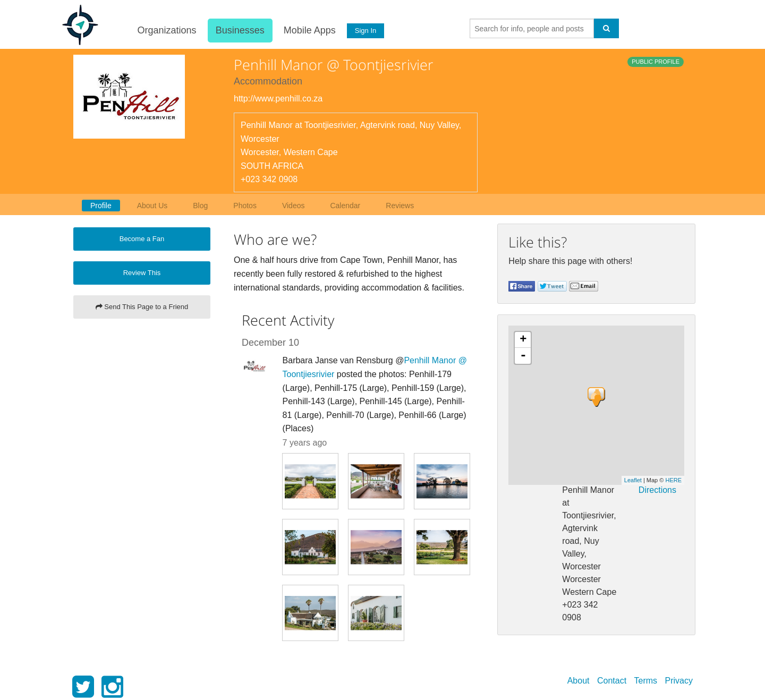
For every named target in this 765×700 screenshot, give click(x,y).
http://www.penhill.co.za (278, 99)
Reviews (400, 206)
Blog (200, 206)
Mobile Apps (309, 30)
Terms (646, 681)
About (579, 681)
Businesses (239, 30)
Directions (657, 490)
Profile (101, 206)
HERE (673, 480)
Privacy (679, 681)
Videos (294, 206)
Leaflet (633, 480)
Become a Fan (142, 239)
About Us (152, 206)
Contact (612, 681)
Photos (245, 206)
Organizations (166, 30)
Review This (142, 273)
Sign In (365, 31)
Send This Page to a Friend (142, 307)
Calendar (345, 206)
